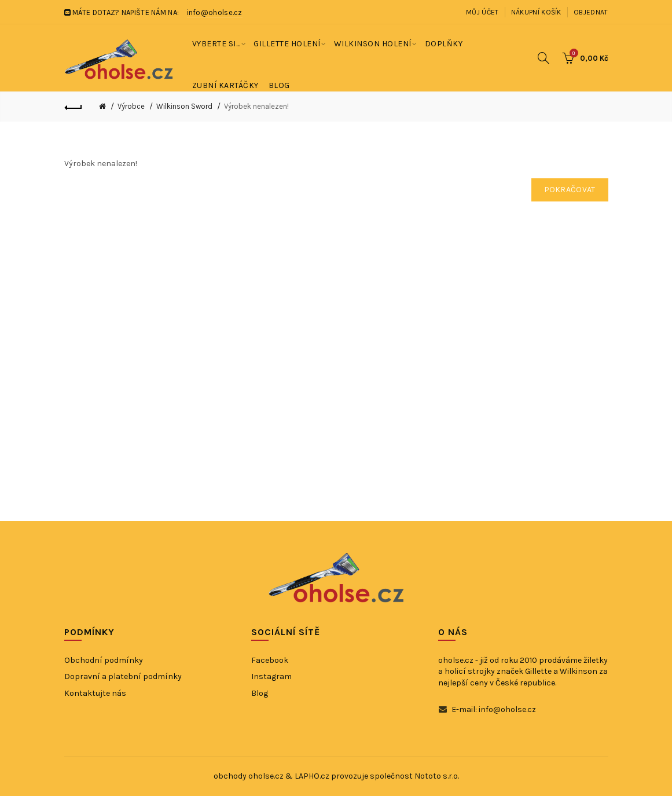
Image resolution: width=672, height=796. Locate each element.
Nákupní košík (536, 12)
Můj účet (482, 12)
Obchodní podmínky (104, 660)
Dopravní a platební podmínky (123, 676)
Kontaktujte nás (95, 693)
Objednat (591, 12)
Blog (260, 693)
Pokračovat (570, 190)
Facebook (270, 660)
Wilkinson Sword (184, 106)
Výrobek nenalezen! (256, 106)
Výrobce (131, 106)
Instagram (271, 676)
